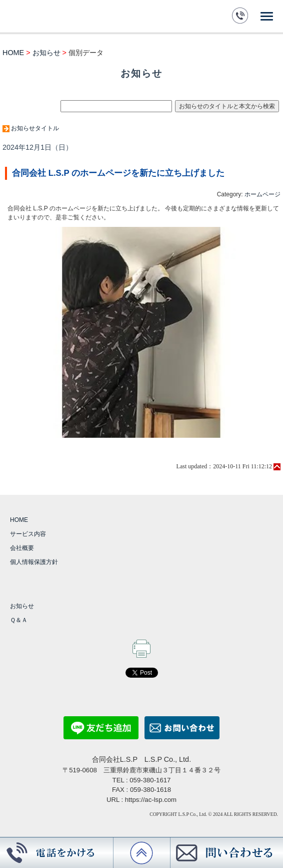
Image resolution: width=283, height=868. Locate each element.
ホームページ (262, 194)
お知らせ (46, 53)
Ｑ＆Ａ (19, 620)
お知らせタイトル (35, 128)
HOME (13, 53)
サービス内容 (28, 534)
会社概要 (22, 548)
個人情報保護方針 (34, 562)
